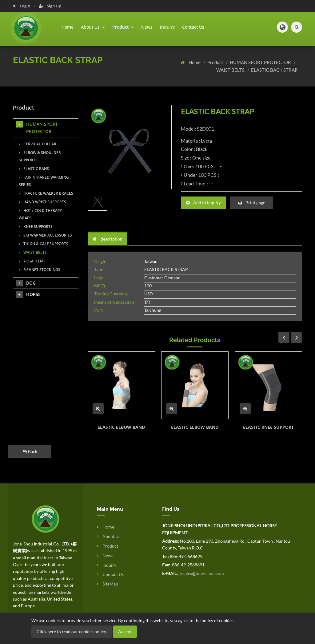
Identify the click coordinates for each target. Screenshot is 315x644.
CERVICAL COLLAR (38, 144)
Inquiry (167, 27)
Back (30, 451)
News (147, 27)
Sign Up (50, 6)
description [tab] (108, 239)
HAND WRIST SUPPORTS (42, 202)
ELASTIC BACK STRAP (274, 70)
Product (216, 62)
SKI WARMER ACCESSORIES (45, 235)
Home (68, 27)
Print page (252, 203)
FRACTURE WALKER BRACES (46, 193)
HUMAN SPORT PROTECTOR (261, 62)
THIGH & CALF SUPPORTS (44, 244)
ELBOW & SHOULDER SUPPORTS (40, 156)
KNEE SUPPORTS (36, 227)
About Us (109, 536)
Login (22, 6)
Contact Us (193, 27)
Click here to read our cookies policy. (72, 632)
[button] (282, 27)
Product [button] (123, 27)
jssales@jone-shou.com (201, 573)
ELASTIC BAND (34, 169)
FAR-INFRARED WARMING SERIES (44, 181)
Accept (125, 632)
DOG (26, 283)
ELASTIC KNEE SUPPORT (268, 427)
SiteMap (108, 584)
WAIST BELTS (231, 70)
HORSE (28, 294)
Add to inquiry (203, 203)
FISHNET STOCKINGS (40, 270)
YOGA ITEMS (32, 261)
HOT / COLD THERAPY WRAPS (40, 214)
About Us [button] (93, 27)
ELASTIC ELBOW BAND (121, 427)
